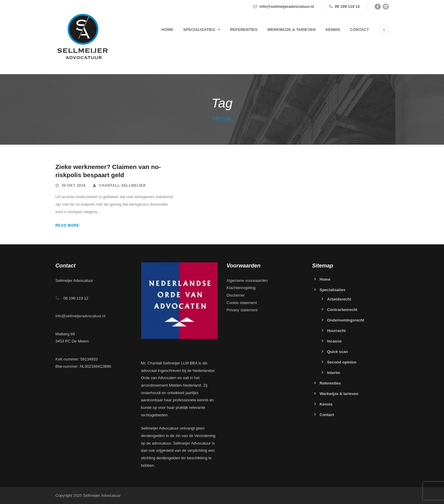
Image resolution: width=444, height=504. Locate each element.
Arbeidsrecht (339, 299)
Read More (68, 225)
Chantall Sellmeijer (122, 186)
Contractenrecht (342, 310)
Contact (359, 30)
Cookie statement (242, 303)
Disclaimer (236, 295)
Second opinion (342, 362)
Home (167, 30)
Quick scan (338, 352)
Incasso (334, 341)
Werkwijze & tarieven (291, 30)
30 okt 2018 (74, 186)
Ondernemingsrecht (346, 320)
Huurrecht (337, 331)
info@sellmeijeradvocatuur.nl (287, 6)
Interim (334, 373)
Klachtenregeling (241, 288)
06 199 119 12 (347, 6)
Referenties (244, 30)
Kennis (333, 30)
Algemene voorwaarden (247, 281)
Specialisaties (199, 30)
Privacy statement (242, 310)
